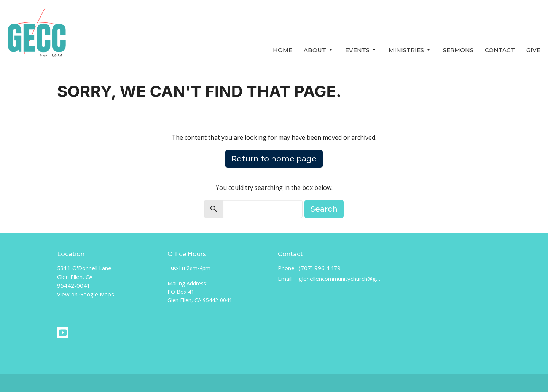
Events (361, 50)
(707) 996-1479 (320, 268)
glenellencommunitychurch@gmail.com (340, 279)
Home (283, 50)
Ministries (410, 50)
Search (324, 209)
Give (533, 50)
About (319, 50)
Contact (500, 50)
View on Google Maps (86, 294)
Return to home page (274, 159)
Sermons (458, 50)
